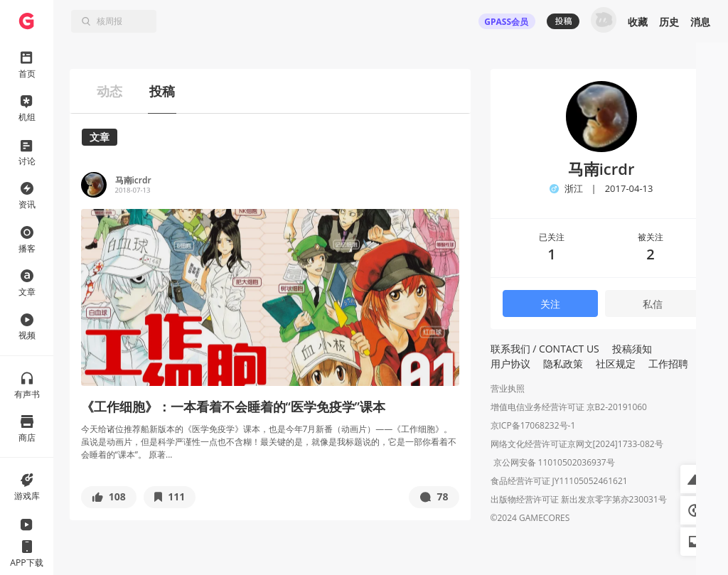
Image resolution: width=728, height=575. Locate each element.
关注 (550, 304)
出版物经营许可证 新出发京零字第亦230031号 (579, 501)
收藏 (638, 22)
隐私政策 (563, 364)
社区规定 (616, 364)
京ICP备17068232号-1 (533, 425)
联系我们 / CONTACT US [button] (545, 349)
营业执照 (508, 388)
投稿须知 (632, 349)
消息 (700, 22)
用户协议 (510, 364)
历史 (669, 22)
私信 (653, 304)
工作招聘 (668, 364)
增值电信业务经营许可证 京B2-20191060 (569, 407)
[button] (109, 497)
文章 (100, 137)
